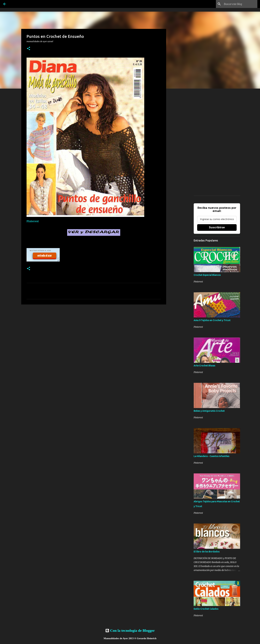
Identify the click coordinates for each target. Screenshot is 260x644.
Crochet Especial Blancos (207, 275)
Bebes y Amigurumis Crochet (209, 411)
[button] (29, 49)
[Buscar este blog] (240, 4)
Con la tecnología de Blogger (130, 630)
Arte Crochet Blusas (204, 366)
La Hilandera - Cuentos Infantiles (211, 456)
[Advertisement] (94, 333)
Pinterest (33, 221)
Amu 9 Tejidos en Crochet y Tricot (212, 320)
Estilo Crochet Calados (206, 609)
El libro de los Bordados (207, 552)
